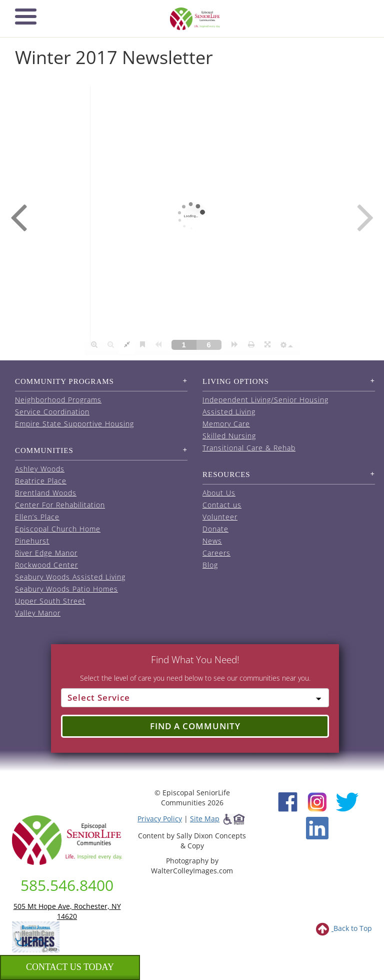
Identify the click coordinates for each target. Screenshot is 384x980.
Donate (215, 529)
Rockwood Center (46, 565)
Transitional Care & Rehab (249, 448)
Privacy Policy (160, 819)
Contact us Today (70, 967)
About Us (219, 493)
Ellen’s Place (37, 517)
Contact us (222, 505)
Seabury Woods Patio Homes (66, 589)
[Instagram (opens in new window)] (317, 801)
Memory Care (226, 424)
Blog (210, 565)
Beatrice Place (41, 481)
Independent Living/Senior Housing (265, 400)
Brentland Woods (46, 493)
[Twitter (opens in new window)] (347, 801)
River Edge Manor (46, 553)
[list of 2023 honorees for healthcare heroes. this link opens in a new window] (36, 936)
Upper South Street (50, 601)
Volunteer (220, 517)
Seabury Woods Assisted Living (70, 577)
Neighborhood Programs (58, 400)
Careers (216, 553)
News (212, 541)
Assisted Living (229, 412)
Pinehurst (32, 541)
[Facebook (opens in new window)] (288, 801)
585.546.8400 (67, 885)
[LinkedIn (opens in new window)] (317, 828)
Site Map (205, 819)
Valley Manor (38, 613)
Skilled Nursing (229, 436)
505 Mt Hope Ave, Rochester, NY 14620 (67, 911)
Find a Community (195, 726)
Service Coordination (52, 412)
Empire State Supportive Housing (74, 424)
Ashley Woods (40, 469)
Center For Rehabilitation (60, 505)
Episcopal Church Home (58, 529)
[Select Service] (195, 698)
